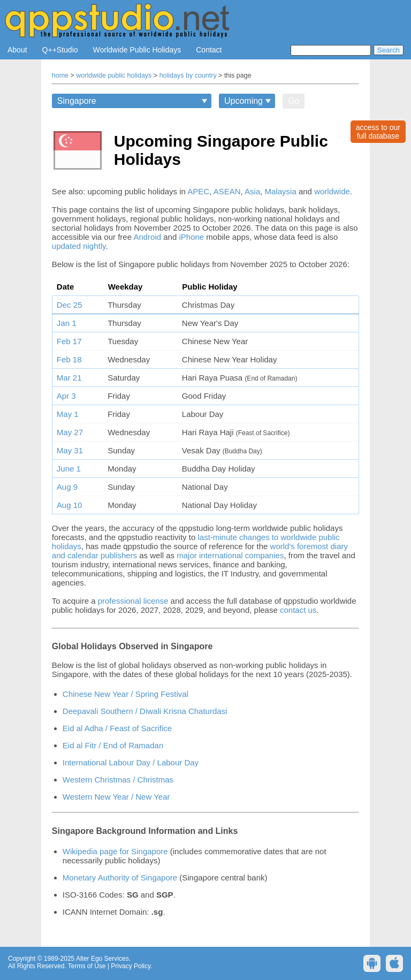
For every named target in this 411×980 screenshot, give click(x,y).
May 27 (70, 432)
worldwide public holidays (114, 75)
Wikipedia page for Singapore (115, 851)
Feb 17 (69, 341)
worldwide (332, 191)
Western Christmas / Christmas (118, 780)
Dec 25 (70, 305)
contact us (298, 610)
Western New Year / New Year (116, 797)
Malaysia (281, 191)
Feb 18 (69, 359)
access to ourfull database (378, 132)
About (17, 50)
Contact (209, 50)
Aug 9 (67, 487)
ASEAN (227, 191)
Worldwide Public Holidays (137, 50)
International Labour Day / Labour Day (131, 762)
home (60, 75)
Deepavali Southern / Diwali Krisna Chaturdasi (145, 711)
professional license (133, 601)
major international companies (230, 555)
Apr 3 (66, 396)
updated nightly (79, 246)
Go (294, 101)
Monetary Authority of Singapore (120, 878)
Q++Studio (60, 50)
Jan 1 (67, 323)
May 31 (70, 450)
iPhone (191, 237)
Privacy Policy (131, 966)
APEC (198, 191)
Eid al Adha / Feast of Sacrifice (117, 728)
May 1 (68, 414)
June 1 (69, 469)
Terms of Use (87, 966)
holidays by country (188, 75)
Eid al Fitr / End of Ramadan (113, 745)
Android (147, 237)
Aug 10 (70, 505)
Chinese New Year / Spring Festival (125, 694)
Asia (252, 191)
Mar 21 (69, 378)
